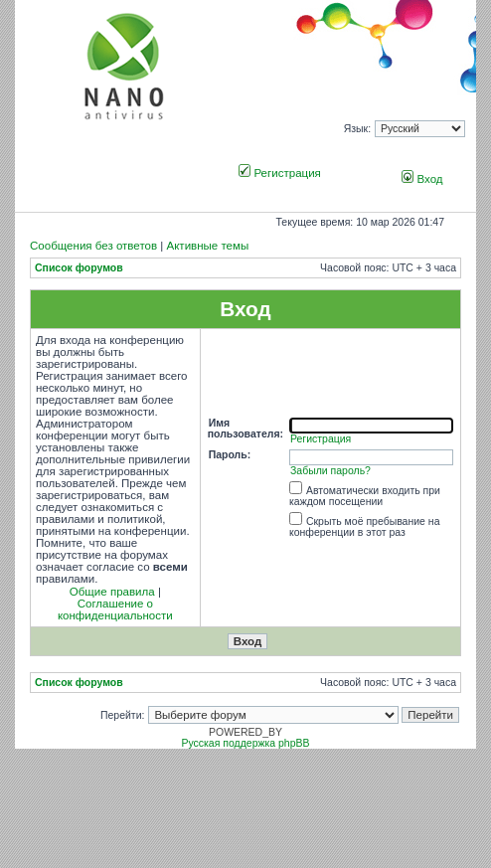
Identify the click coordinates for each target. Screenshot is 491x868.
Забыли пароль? (330, 471)
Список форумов (79, 268)
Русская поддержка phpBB (245, 743)
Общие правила (112, 592)
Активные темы (207, 246)
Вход (422, 179)
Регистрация (280, 173)
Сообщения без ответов (93, 246)
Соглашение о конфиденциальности (115, 609)
